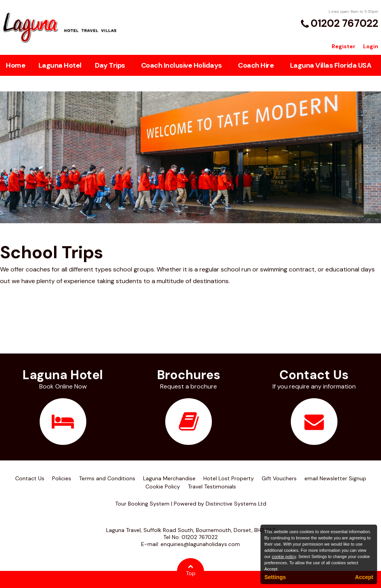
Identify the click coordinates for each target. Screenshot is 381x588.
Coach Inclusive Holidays (182, 65)
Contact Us (30, 478)
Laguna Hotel (60, 65)
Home (16, 65)
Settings (275, 577)
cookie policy (284, 556)
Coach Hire (256, 65)
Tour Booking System (142, 504)
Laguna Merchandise (169, 478)
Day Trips (110, 65)
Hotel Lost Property (229, 478)
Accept (364, 577)
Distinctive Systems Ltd (236, 504)
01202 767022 (344, 23)
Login (371, 46)
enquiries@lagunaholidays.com (200, 544)
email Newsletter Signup (335, 478)
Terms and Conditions (107, 478)
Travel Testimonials (212, 486)
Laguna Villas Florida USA (331, 65)
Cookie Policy (163, 486)
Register (343, 46)
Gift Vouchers (279, 478)
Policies (62, 478)
